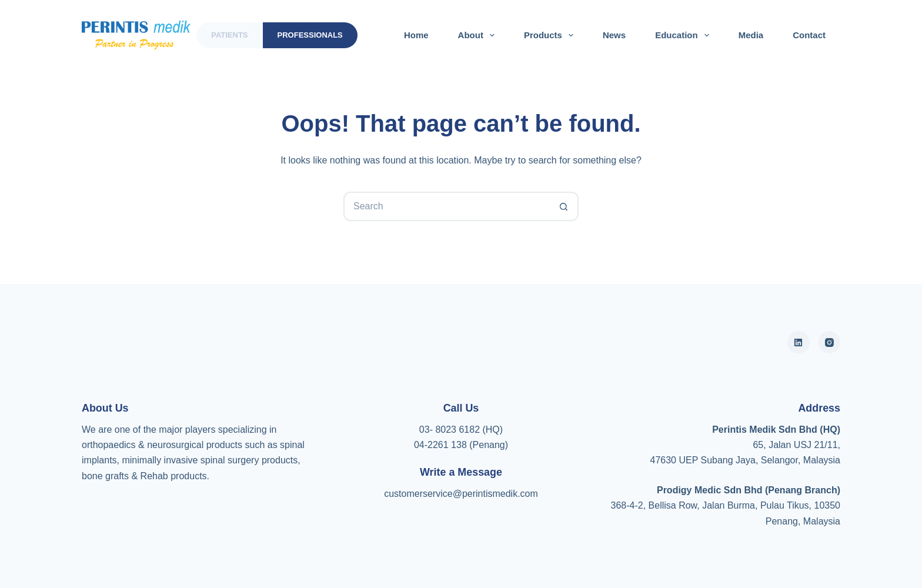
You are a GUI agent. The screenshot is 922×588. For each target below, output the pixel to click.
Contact (809, 35)
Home (416, 35)
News (614, 35)
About (479, 35)
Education (684, 35)
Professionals (310, 35)
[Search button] (564, 206)
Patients (229, 35)
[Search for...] (446, 206)
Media (751, 35)
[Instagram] (830, 342)
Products (551, 35)
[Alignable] (799, 342)
